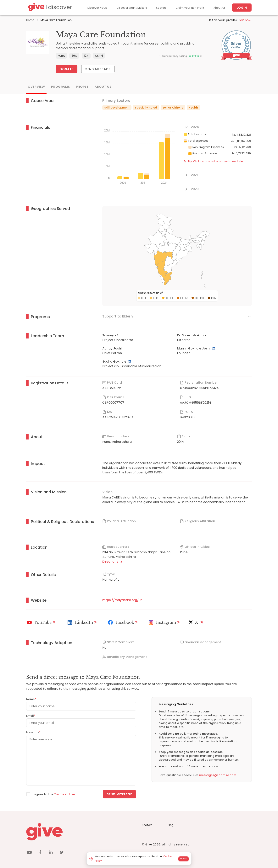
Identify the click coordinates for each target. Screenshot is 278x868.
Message (33, 732)
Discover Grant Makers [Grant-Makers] (132, 8)
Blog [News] (166, 825)
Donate (67, 69)
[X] (197, 622)
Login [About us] (242, 8)
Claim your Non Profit (190, 8)
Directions (112, 562)
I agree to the (54, 794)
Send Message (98, 69)
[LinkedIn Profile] (214, 349)
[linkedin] (51, 853)
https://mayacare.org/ (122, 600)
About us (220, 8)
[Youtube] (42, 622)
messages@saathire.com (218, 775)
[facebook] (40, 853)
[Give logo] (81, 832)
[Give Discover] (49, 8)
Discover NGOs (97, 8)
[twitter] (62, 853)
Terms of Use (65, 794)
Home (30, 20)
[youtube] (29, 853)
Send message (119, 794)
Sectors (161, 8)
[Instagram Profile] (165, 622)
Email (31, 716)
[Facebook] (123, 622)
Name (31, 699)
